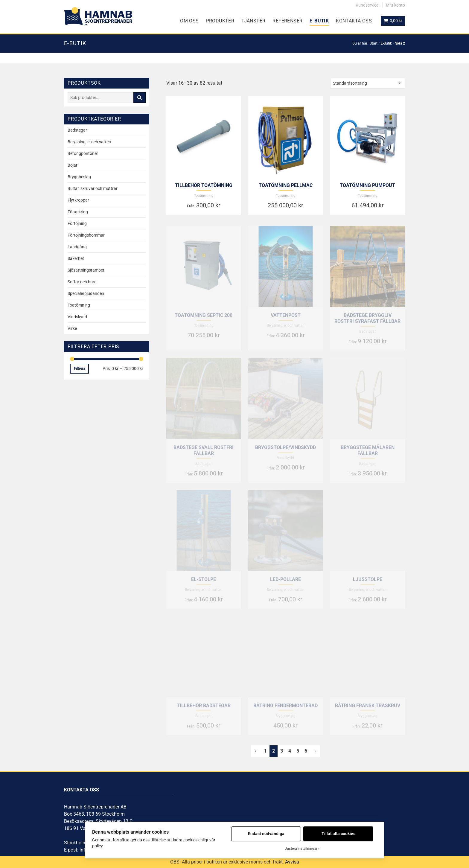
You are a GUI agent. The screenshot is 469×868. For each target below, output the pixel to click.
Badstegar (77, 130)
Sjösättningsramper (86, 270)
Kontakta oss (354, 21)
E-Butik (319, 21)
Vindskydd (77, 317)
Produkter (220, 21)
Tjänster (253, 21)
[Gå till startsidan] (98, 16)
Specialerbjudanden (86, 293)
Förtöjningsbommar (86, 235)
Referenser (287, 21)
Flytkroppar (78, 200)
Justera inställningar (301, 849)
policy (97, 846)
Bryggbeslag (79, 177)
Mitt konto (395, 5)
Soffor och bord (82, 282)
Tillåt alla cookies (338, 834)
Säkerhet (76, 258)
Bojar (73, 165)
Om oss (189, 21)
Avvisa (292, 862)
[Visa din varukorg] (393, 21)
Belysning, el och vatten (89, 142)
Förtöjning (77, 223)
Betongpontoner (83, 153)
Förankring (78, 212)
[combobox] (368, 83)
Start (374, 43)
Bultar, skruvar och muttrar (93, 188)
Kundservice (367, 5)
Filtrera (79, 368)
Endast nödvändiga (266, 834)
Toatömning (79, 305)
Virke (72, 328)
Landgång (77, 247)
